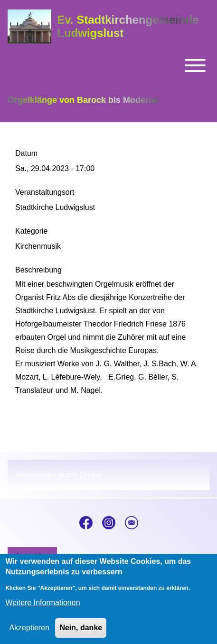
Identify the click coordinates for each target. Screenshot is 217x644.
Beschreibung (38, 270)
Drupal (90, 475)
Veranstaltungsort (45, 192)
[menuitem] (32, 557)
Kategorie (32, 231)
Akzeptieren (29, 634)
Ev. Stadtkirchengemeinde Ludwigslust (128, 26)
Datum (26, 153)
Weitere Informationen (42, 609)
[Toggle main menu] (108, 65)
